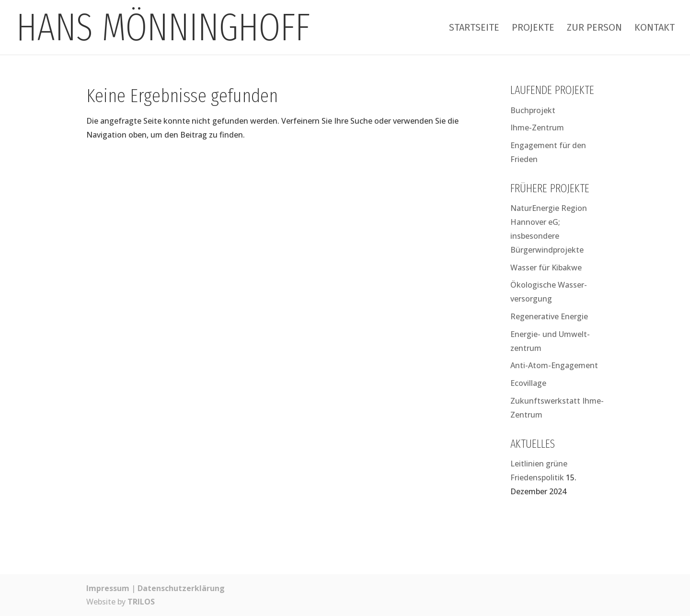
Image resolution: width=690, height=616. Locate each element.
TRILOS (141, 602)
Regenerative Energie (549, 316)
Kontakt (655, 29)
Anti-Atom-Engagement (554, 365)
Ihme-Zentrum (537, 128)
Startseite (474, 29)
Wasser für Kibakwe (546, 267)
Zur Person (594, 29)
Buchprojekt (533, 110)
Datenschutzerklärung (181, 588)
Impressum (108, 588)
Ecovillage (528, 383)
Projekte (533, 29)
